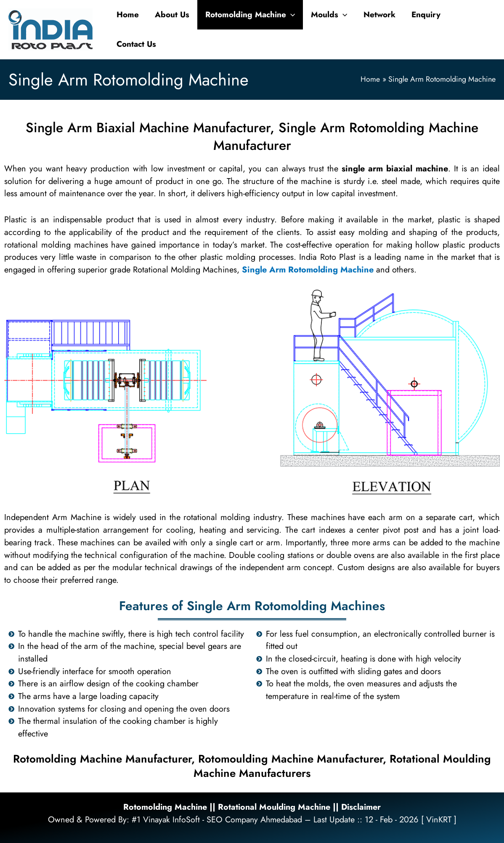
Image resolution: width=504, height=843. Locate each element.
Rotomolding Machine (163, 807)
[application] (290, 15)
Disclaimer (363, 807)
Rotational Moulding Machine (274, 807)
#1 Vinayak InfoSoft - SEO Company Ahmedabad (217, 820)
